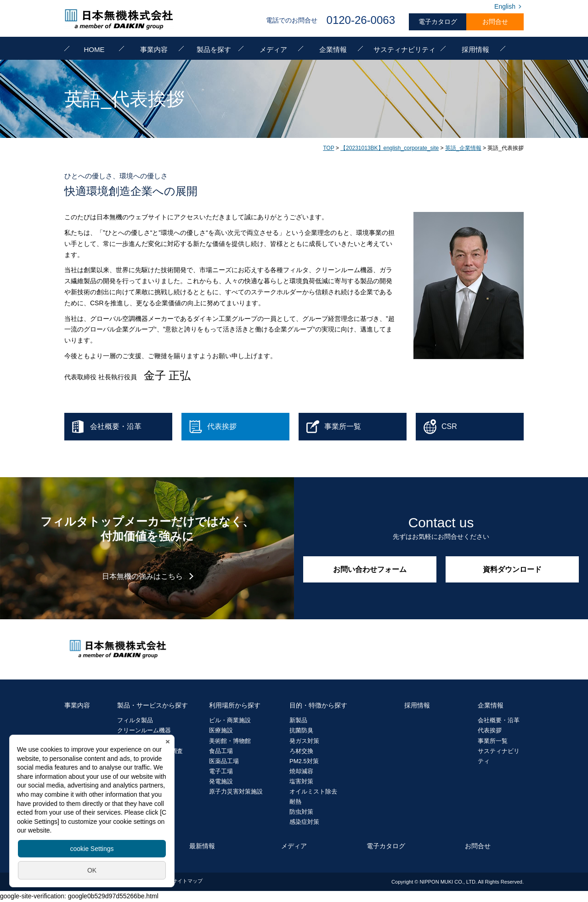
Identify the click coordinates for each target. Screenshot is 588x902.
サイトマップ (187, 881)
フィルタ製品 (135, 720)
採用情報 (475, 49)
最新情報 (202, 846)
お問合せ (495, 22)
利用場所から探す (235, 705)
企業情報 (333, 49)
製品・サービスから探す (153, 705)
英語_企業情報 (463, 148)
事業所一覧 (493, 741)
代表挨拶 (490, 730)
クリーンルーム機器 (144, 730)
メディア (273, 49)
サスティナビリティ (404, 49)
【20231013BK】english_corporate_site (390, 148)
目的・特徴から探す (318, 705)
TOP (328, 148)
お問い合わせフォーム (370, 569)
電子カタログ (438, 22)
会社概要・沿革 (499, 720)
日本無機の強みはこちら (142, 576)
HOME (94, 49)
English (505, 6)
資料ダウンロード (512, 569)
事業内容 (154, 49)
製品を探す (214, 49)
